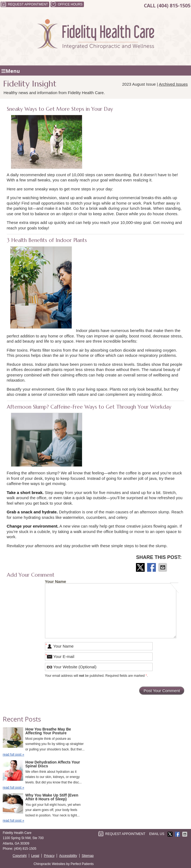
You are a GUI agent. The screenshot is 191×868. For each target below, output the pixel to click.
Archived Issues (173, 84)
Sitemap (88, 856)
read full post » (13, 755)
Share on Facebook (152, 567)
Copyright (19, 856)
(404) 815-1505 (174, 6)
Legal (35, 856)
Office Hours (66, 4)
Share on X (141, 567)
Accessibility (68, 856)
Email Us (157, 834)
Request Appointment (24, 4)
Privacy (49, 856)
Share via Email (163, 567)
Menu (11, 71)
